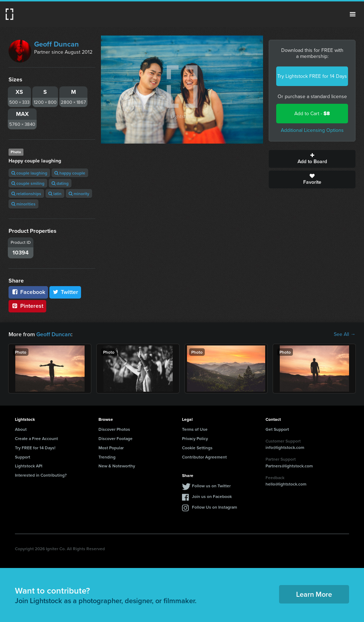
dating (60, 183)
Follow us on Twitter (211, 486)
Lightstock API (29, 466)
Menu (353, 14)
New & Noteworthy (117, 466)
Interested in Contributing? (41, 475)
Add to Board (312, 159)
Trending (107, 457)
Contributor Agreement (204, 457)
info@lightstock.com (285, 447)
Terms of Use (195, 429)
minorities (23, 204)
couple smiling (28, 183)
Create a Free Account (36, 438)
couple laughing (29, 173)
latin (55, 194)
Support (23, 457)
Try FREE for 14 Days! (35, 448)
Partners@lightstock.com (289, 466)
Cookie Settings (197, 448)
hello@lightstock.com (286, 484)
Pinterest (27, 306)
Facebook (28, 292)
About (21, 429)
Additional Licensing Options (312, 130)
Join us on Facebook (212, 496)
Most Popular (111, 448)
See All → (345, 334)
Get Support (277, 429)
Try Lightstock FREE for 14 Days (312, 76)
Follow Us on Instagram (215, 507)
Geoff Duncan (57, 44)
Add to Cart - (312, 114)
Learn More (314, 594)
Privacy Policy (195, 438)
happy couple (70, 173)
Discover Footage (116, 438)
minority (79, 194)
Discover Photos (114, 429)
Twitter (65, 292)
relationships (26, 194)
